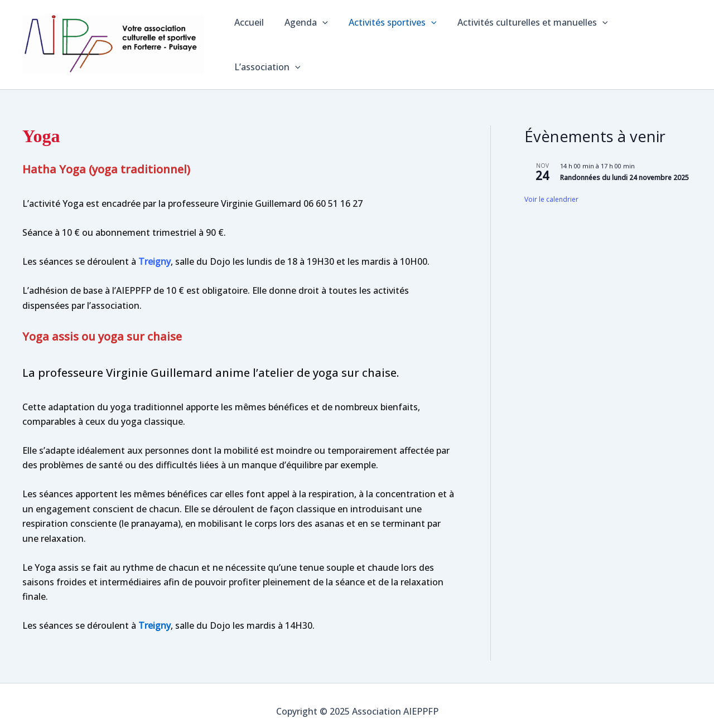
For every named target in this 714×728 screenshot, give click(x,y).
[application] (320, 39)
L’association (650, 39)
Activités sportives (387, 39)
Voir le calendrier (551, 188)
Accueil (249, 39)
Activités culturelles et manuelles (524, 39)
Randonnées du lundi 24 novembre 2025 (624, 166)
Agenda (303, 39)
